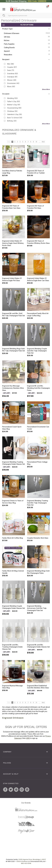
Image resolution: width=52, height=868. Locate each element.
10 (36, 142)
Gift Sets (27, 37)
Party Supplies (27, 44)
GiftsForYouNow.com (23, 861)
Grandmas (13, 74)
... (39, 142)
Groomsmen (13, 83)
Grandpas (12, 77)
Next (43, 142)
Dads (11, 70)
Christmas (12, 111)
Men (11, 64)
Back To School (15, 118)
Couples (12, 67)
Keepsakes (27, 54)
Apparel (27, 51)
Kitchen (27, 40)
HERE (28, 738)
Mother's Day (14, 105)
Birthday (12, 121)
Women (12, 80)
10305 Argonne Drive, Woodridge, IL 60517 (32, 859)
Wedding (12, 98)
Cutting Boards (27, 47)
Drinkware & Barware (27, 33)
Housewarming (14, 108)
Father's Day (14, 101)
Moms (11, 86)
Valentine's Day (15, 114)
